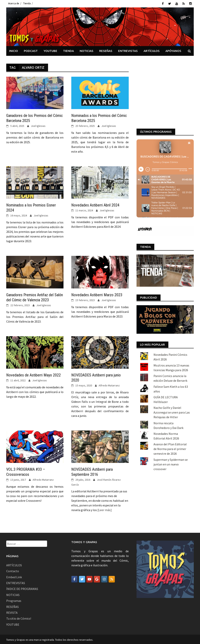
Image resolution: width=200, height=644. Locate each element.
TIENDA (68, 50)
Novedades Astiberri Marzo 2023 (97, 294)
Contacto (13, 570)
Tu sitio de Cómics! (19, 618)
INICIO (14, 50)
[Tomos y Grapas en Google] (97, 579)
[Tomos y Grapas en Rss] (112, 579)
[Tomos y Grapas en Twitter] (82, 579)
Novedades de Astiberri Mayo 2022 (33, 374)
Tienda (27, 3)
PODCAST (31, 50)
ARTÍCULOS (152, 50)
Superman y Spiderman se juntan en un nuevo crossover (171, 407)
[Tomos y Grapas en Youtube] (89, 579)
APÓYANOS (173, 50)
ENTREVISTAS (128, 50)
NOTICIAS (87, 50)
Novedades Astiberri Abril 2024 (95, 205)
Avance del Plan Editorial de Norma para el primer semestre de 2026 (170, 391)
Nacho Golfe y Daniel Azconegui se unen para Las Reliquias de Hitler (172, 355)
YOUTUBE (50, 50)
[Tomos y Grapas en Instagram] (104, 579)
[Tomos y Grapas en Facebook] (74, 579)
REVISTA (12, 612)
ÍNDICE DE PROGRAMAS (22, 588)
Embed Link (14, 576)
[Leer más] (104, 509)
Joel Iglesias (38, 125)
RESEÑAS (106, 50)
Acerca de (14, 3)
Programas (14, 600)
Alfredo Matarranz (109, 385)
